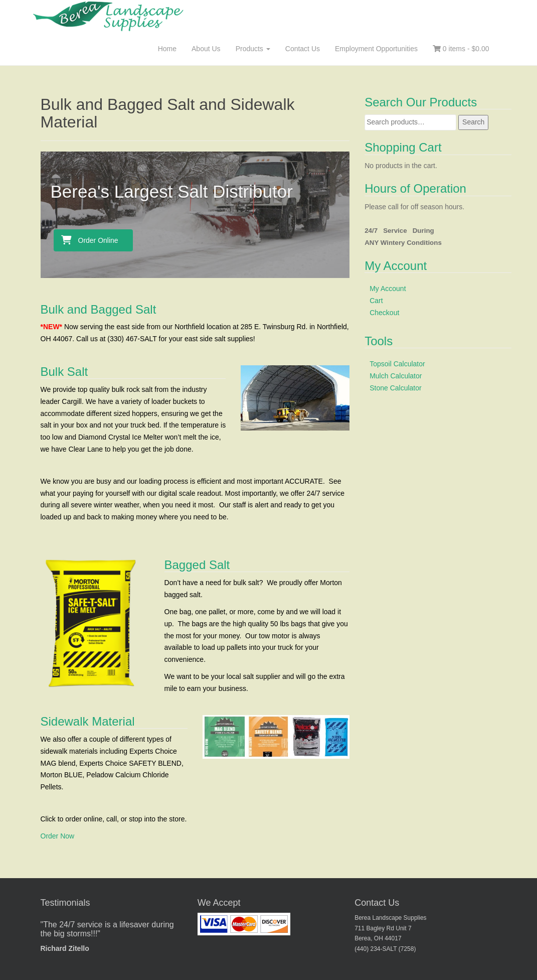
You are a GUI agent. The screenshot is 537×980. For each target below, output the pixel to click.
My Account (388, 289)
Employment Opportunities (376, 49)
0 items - (461, 49)
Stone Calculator (396, 388)
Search (473, 122)
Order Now (58, 836)
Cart (376, 301)
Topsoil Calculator (397, 364)
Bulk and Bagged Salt (99, 309)
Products (253, 49)
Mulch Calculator (396, 376)
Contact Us (303, 49)
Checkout (384, 313)
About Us (206, 49)
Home (167, 49)
